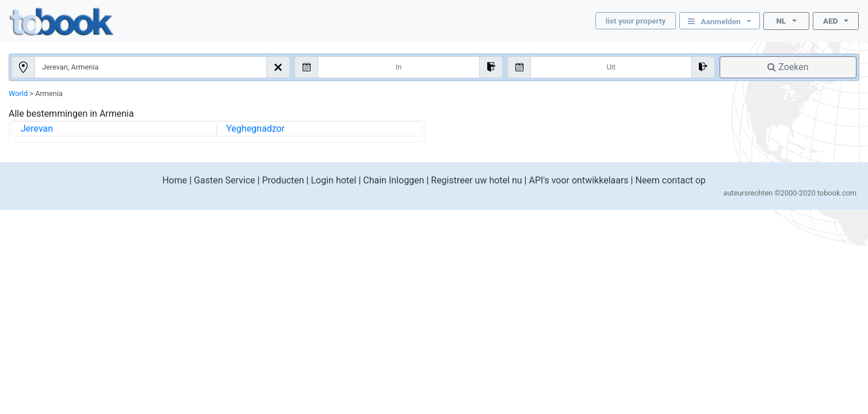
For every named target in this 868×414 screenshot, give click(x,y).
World (18, 93)
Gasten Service (224, 180)
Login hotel (333, 180)
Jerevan (37, 129)
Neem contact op (670, 180)
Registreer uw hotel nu (476, 180)
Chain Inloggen (393, 180)
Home (175, 180)
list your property (636, 21)
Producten (283, 180)
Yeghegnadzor (255, 129)
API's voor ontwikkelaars (578, 180)
